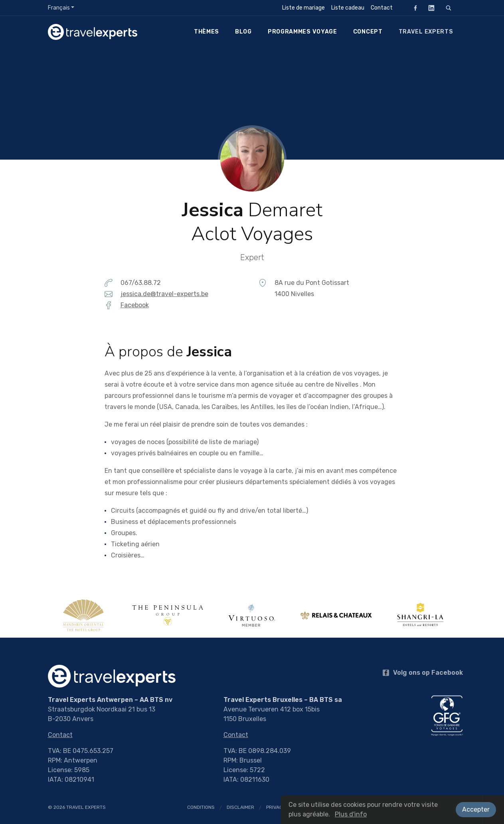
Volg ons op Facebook (423, 673)
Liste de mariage (303, 8)
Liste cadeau (348, 8)
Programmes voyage (302, 32)
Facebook (413, 8)
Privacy (276, 807)
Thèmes (207, 32)
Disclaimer (240, 807)
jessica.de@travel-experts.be (164, 294)
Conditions (201, 807)
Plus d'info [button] (351, 814)
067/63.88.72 (141, 283)
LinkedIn (429, 8)
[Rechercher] (449, 8)
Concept (368, 32)
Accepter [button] (476, 809)
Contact (382, 8)
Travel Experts (426, 32)
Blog (243, 32)
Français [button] (59, 8)
